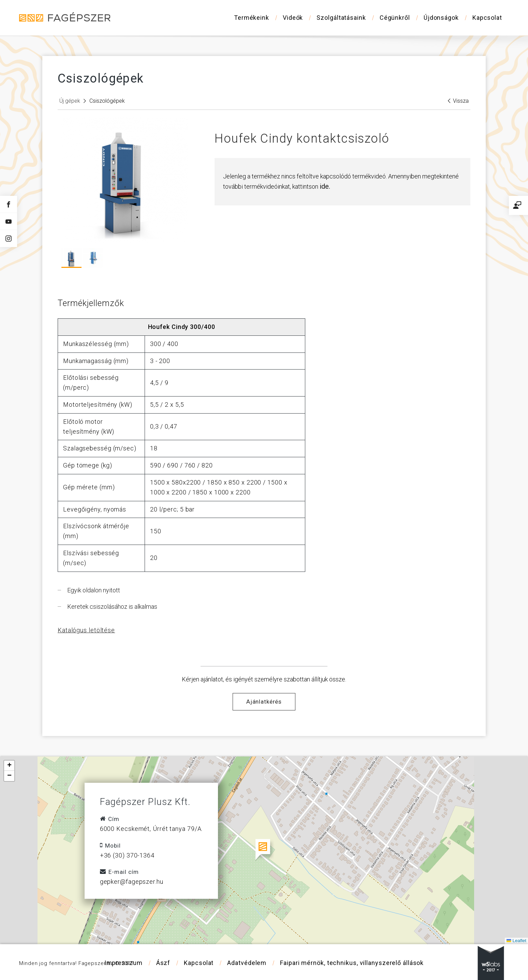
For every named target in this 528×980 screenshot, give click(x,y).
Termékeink (252, 18)
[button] (264, 850)
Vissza (458, 101)
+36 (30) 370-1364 (127, 855)
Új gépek (70, 101)
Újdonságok (441, 18)
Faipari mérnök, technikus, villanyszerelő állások (352, 963)
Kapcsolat (487, 18)
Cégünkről (395, 18)
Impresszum (123, 963)
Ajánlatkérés (264, 702)
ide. (325, 186)
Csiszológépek (107, 101)
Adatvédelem (247, 963)
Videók (293, 18)
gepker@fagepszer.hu (132, 882)
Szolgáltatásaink (341, 18)
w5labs (491, 963)
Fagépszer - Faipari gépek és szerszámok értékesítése (65, 17)
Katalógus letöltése (86, 630)
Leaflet (516, 941)
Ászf (163, 963)
